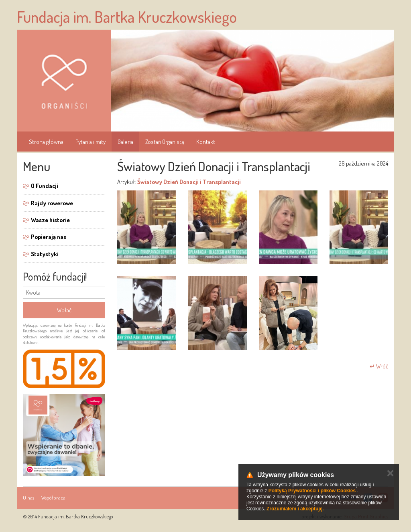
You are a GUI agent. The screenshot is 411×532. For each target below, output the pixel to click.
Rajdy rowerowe (52, 203)
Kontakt (206, 142)
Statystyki (45, 254)
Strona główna (46, 142)
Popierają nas (49, 237)
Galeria (125, 142)
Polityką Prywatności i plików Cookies (312, 491)
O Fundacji (45, 186)
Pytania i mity (91, 142)
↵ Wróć (379, 366)
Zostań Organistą (165, 142)
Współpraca (53, 498)
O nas (28, 498)
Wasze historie (50, 220)
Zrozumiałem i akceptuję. (295, 509)
